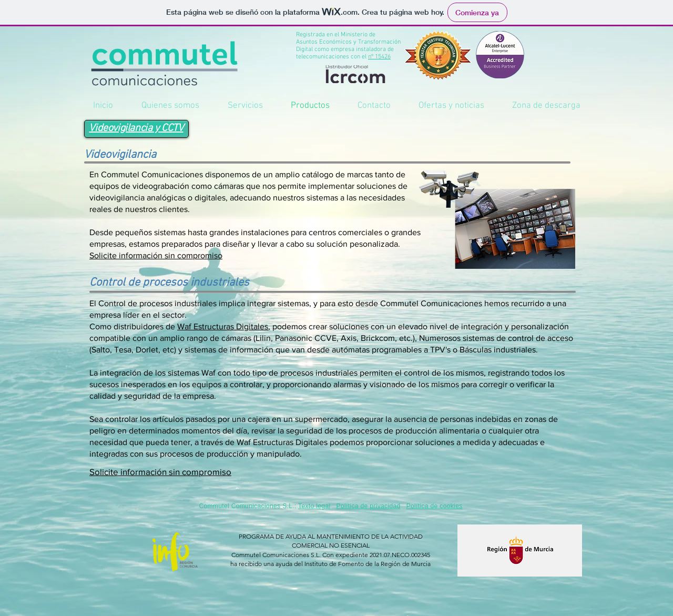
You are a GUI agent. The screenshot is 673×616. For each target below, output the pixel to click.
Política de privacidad (369, 506)
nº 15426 (379, 57)
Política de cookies (435, 506)
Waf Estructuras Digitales (223, 326)
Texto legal (314, 506)
